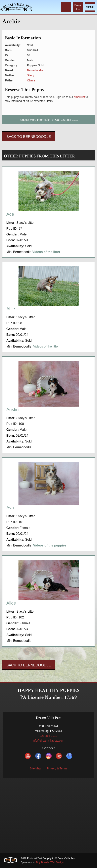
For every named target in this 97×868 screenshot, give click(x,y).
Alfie (11, 309)
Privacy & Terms (57, 768)
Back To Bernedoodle (29, 137)
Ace (10, 214)
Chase (31, 80)
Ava (10, 508)
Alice (11, 603)
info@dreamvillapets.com (48, 741)
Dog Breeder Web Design (50, 862)
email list (79, 97)
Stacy (31, 75)
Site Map (35, 768)
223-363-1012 (70, 120)
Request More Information (35, 120)
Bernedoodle (35, 70)
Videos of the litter (46, 346)
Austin (13, 410)
